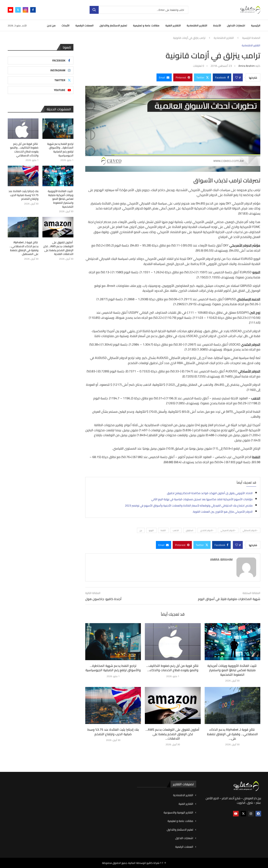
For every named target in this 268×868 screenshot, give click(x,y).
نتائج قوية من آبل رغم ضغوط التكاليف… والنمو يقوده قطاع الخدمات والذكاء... (173, 668)
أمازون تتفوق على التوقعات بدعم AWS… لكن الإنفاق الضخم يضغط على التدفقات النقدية (58, 248)
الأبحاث (66, 25)
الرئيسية (256, 25)
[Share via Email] (164, 77)
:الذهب (176, 530)
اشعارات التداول (236, 25)
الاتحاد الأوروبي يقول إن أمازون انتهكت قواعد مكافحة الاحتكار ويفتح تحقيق (210, 493)
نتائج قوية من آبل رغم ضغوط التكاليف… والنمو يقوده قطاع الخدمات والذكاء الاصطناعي (24, 150)
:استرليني (190, 530)
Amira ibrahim (247, 66)
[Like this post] (237, 77)
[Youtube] (10, 10)
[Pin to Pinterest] (183, 77)
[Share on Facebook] (222, 77)
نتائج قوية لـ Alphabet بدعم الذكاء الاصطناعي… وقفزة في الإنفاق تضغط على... (232, 734)
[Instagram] (25, 10)
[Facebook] (33, 10)
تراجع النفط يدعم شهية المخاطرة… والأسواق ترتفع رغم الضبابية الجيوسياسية (113, 668)
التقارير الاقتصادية (197, 25)
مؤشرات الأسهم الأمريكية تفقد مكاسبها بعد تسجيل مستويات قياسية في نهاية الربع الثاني (202, 499)
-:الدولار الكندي (207, 530)
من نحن (51, 25)
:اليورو (151, 530)
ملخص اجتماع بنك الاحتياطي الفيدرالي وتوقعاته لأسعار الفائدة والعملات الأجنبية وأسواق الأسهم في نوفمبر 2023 (189, 506)
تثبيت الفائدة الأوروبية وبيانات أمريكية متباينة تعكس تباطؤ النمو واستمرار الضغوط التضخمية (232, 670)
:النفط (163, 530)
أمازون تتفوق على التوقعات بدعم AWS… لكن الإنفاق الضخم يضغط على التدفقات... (173, 734)
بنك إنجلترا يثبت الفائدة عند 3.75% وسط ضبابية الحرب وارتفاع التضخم (113, 732)
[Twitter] (18, 10)
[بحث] (139, 10)
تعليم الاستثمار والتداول (113, 25)
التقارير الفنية (173, 25)
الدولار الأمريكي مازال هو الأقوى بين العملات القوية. (223, 512)
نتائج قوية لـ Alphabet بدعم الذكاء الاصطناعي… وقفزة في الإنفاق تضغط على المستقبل (24, 248)
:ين (141, 530)
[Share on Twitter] (203, 77)
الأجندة (217, 25)
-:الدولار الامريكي (228, 530)
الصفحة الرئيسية (251, 38)
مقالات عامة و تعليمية (146, 25)
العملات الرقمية (84, 25)
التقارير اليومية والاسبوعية (178, 813)
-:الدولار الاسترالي (250, 530)
